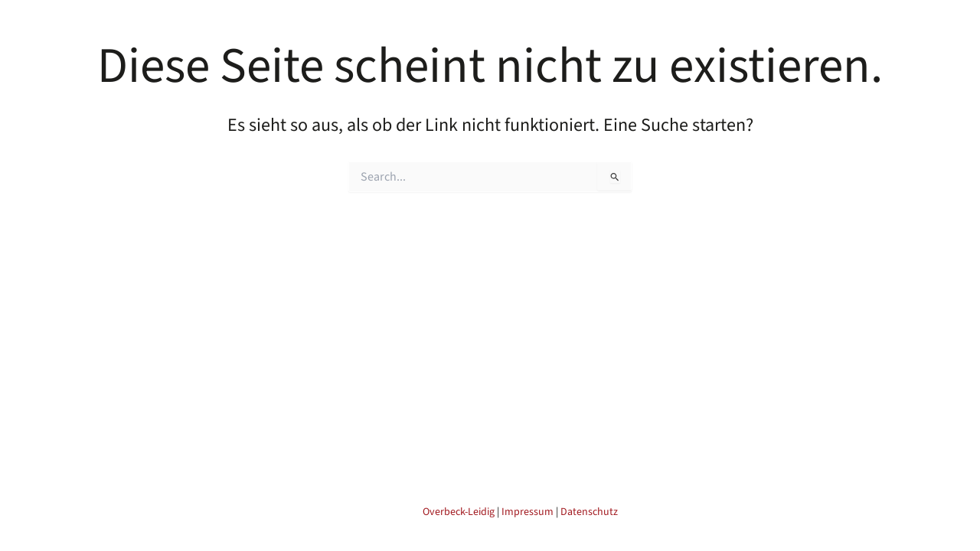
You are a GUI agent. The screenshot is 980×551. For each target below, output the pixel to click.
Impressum (528, 512)
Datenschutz (589, 512)
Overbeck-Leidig (459, 512)
